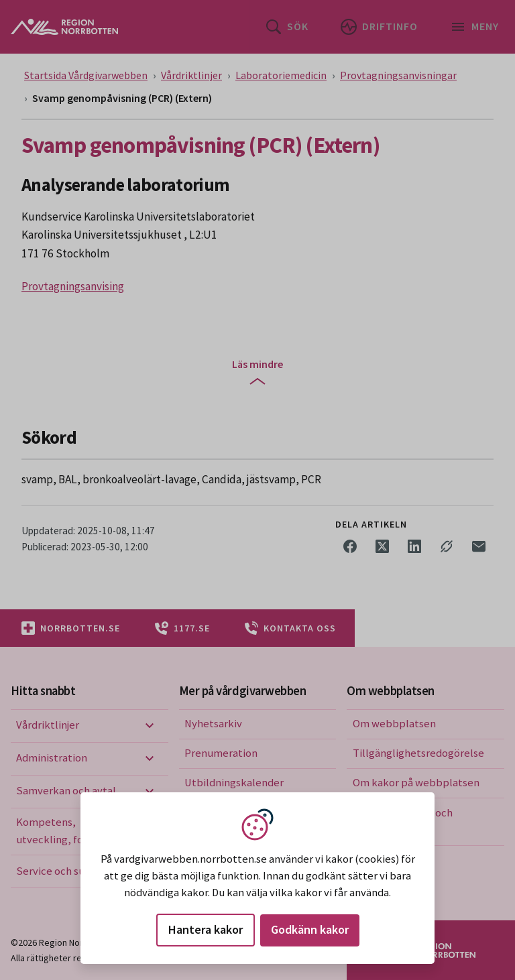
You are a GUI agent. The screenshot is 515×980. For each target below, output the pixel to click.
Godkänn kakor (310, 929)
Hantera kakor (206, 929)
